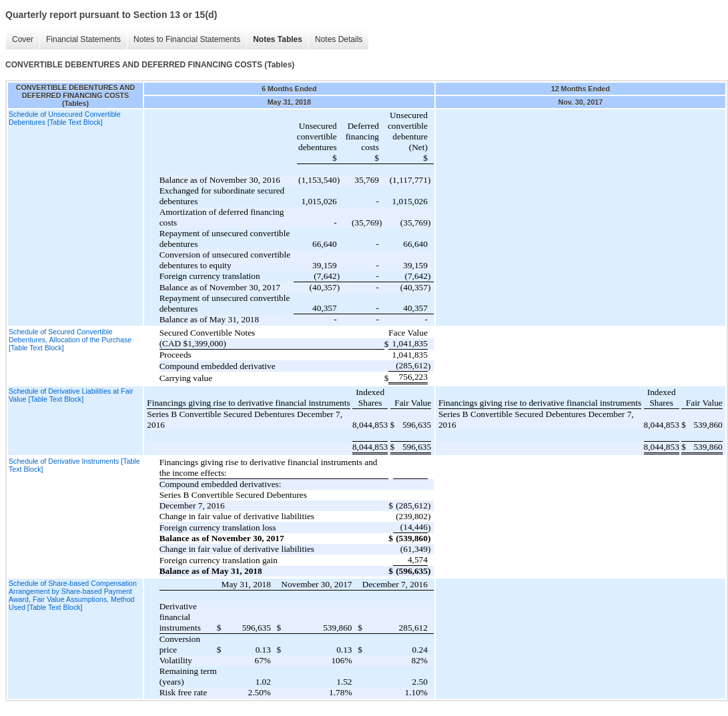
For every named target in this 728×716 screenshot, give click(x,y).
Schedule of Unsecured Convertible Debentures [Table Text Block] (65, 118)
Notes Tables (278, 39)
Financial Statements (83, 39)
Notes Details (339, 39)
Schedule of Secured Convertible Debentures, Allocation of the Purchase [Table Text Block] (70, 340)
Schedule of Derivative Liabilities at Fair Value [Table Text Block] (71, 395)
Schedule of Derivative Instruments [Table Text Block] (74, 465)
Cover (23, 39)
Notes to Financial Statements (187, 39)
